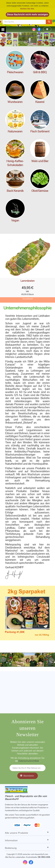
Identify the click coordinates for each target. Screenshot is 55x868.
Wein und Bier (40, 161)
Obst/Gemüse (40, 191)
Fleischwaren (15, 72)
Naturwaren (15, 131)
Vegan (15, 220)
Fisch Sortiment (40, 131)
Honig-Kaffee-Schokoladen (15, 163)
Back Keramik (15, 191)
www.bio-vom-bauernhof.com (35, 854)
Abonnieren (29, 776)
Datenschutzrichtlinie (29, 761)
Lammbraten (28, 281)
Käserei (40, 102)
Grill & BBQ (40, 72)
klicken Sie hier (27, 9)
